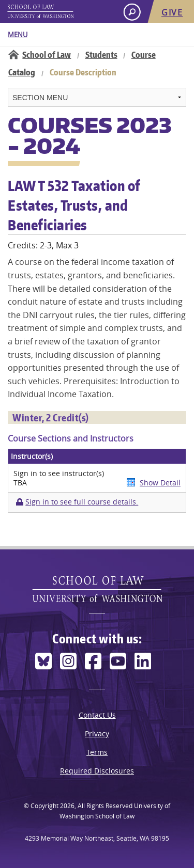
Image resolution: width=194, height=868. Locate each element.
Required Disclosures (97, 771)
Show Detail (160, 483)
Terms (97, 752)
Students (101, 55)
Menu (18, 35)
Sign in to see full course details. (82, 502)
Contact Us (97, 715)
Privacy (97, 733)
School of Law (47, 55)
